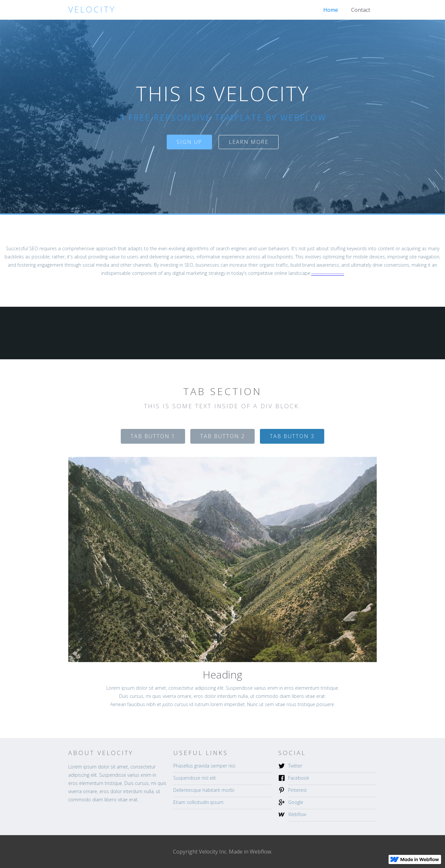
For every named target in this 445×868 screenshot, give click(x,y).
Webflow (297, 814)
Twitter (295, 766)
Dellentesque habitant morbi (204, 790)
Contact (361, 10)
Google (296, 802)
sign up (189, 142)
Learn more (249, 142)
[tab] (153, 436)
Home (331, 10)
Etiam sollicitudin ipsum (198, 802)
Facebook (299, 778)
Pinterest (297, 790)
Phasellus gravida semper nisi (204, 766)
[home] (92, 9)
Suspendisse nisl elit (195, 778)
